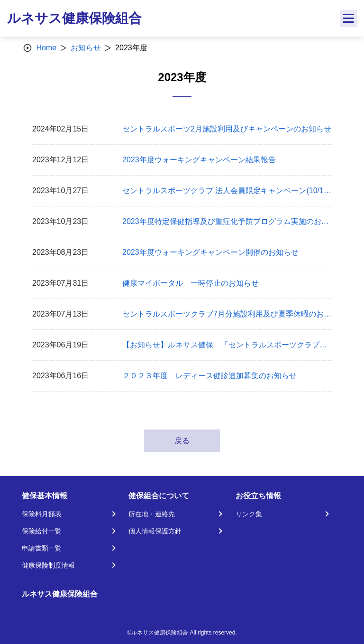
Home (46, 48)
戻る (182, 441)
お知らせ (86, 48)
